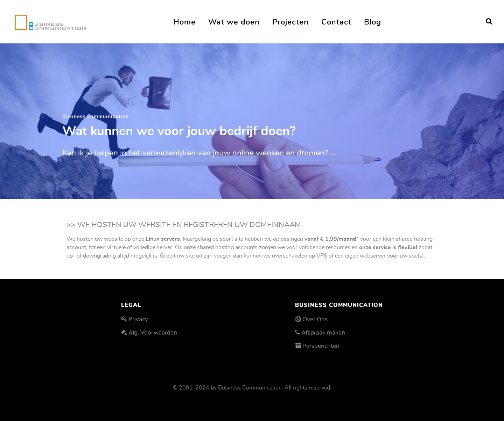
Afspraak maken (323, 333)
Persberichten (321, 346)
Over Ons (315, 319)
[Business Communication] (50, 20)
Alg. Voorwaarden (153, 333)
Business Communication (250, 388)
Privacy (138, 319)
